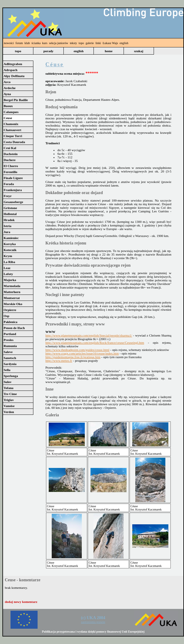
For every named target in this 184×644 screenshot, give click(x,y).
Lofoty (8, 274)
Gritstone (10, 208)
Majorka (10, 280)
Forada (9, 184)
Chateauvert (12, 130)
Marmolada (12, 286)
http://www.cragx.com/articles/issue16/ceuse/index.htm (82, 353)
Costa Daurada (14, 142)
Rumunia (10, 346)
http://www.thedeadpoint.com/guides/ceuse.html (77, 350)
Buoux (8, 106)
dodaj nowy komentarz (21, 602)
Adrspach (11, 70)
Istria (8, 226)
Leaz (7, 268)
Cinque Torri (13, 136)
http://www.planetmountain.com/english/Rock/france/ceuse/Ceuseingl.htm (95, 343)
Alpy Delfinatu (14, 76)
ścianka (36, 43)
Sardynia (10, 364)
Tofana (9, 388)
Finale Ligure (13, 178)
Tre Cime (10, 394)
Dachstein (11, 154)
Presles (9, 340)
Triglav (9, 400)
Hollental (10, 214)
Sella (7, 370)
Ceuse (8, 118)
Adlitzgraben (13, 64)
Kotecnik (10, 250)
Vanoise (9, 406)
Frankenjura (13, 190)
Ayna (7, 94)
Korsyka (10, 244)
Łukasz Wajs (110, 43)
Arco (7, 82)
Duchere (10, 160)
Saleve (8, 352)
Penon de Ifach (14, 328)
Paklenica (11, 322)
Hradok (9, 220)
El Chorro (11, 166)
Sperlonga (11, 376)
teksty (73, 43)
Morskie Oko (13, 304)
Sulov (8, 382)
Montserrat (12, 298)
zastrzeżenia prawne (93, 622)
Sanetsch (10, 358)
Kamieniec (11, 238)
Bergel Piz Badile (16, 100)
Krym (8, 256)
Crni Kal (10, 148)
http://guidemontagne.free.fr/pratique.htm (73, 357)
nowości (9, 43)
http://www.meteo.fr (59, 361)
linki (98, 43)
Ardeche (10, 88)
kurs (45, 43)
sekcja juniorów (59, 43)
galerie (90, 43)
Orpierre (10, 310)
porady (48, 51)
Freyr (8, 196)
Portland (10, 334)
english (124, 43)
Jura (7, 232)
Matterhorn (12, 292)
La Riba (9, 262)
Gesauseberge (13, 202)
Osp (6, 316)
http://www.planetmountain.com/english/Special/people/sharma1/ (89, 335)
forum (19, 43)
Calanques (11, 112)
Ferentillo (11, 172)
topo (81, 43)
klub (27, 43)
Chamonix (11, 124)
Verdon (9, 412)
